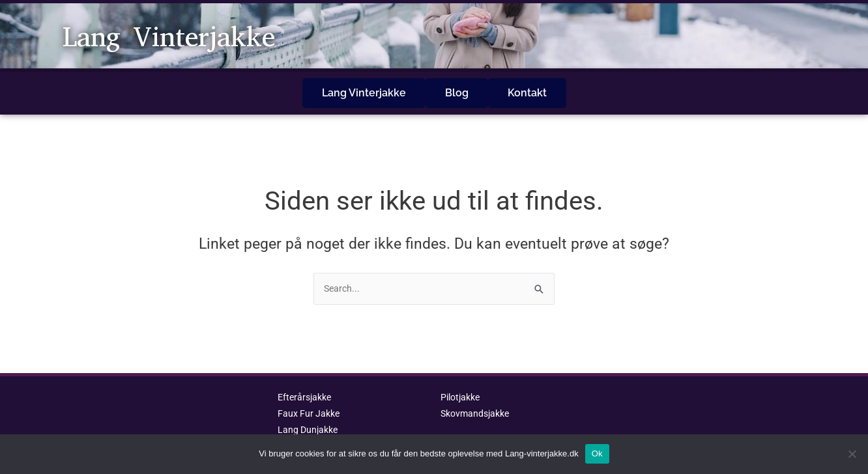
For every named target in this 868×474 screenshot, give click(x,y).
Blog (457, 83)
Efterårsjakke (307, 379)
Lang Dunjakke (310, 411)
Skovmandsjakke (478, 395)
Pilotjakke (462, 379)
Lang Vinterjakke (189, 35)
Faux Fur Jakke (310, 395)
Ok (597, 453)
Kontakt (527, 83)
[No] (852, 454)
